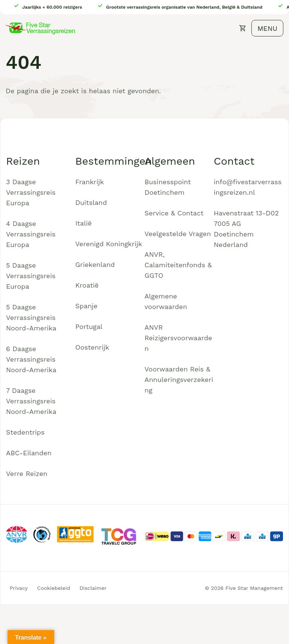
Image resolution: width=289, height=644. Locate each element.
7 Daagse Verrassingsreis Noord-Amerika (31, 401)
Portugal (89, 327)
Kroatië (87, 285)
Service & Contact (174, 213)
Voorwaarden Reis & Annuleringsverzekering (179, 380)
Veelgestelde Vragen (178, 234)
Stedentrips (25, 432)
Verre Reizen (27, 474)
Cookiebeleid (54, 588)
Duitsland (91, 202)
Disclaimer (93, 588)
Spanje (86, 306)
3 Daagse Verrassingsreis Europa (31, 192)
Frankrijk (90, 182)
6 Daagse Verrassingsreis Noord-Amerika (31, 359)
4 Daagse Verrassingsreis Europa (31, 234)
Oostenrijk (92, 347)
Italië (84, 223)
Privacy (19, 588)
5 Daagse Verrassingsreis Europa (31, 276)
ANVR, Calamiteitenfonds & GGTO (178, 265)
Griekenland (95, 264)
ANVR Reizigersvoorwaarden (178, 338)
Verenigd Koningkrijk (109, 244)
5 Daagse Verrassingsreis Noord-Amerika (31, 317)
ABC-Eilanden (29, 453)
